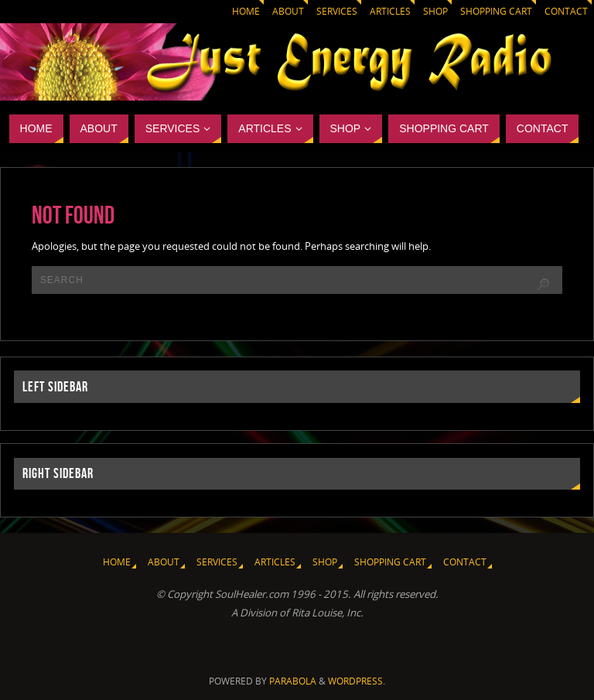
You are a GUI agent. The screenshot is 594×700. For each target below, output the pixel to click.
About (288, 11)
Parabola (293, 681)
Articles (390, 11)
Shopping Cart (496, 11)
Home (246, 11)
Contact (566, 11)
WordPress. (357, 681)
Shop (435, 11)
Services (337, 11)
